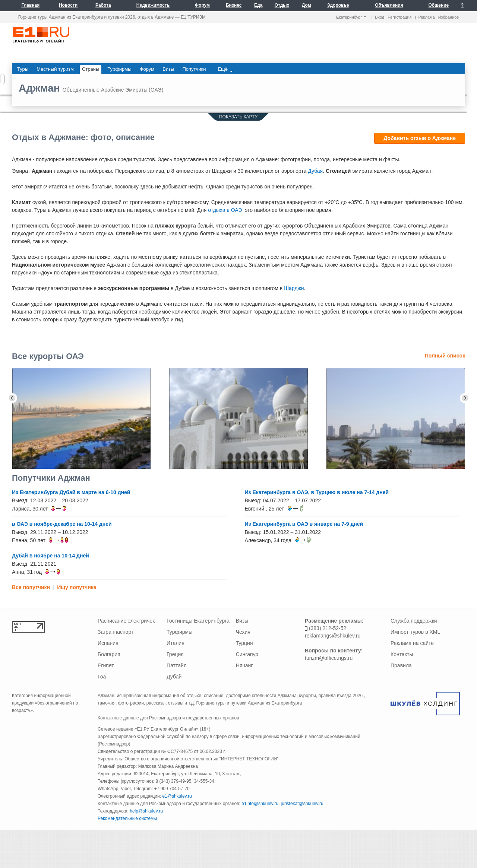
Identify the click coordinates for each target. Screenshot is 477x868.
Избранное (449, 17)
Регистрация (399, 17)
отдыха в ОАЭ (225, 210)
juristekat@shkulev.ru (302, 804)
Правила (401, 665)
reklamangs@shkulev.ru (333, 636)
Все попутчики (31, 587)
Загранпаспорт (116, 632)
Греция (175, 654)
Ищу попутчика (77, 587)
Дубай (174, 677)
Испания (108, 643)
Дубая (315, 171)
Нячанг (244, 665)
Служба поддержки (414, 621)
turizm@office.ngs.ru (329, 658)
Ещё (225, 69)
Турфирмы (179, 632)
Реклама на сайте (412, 643)
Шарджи (294, 288)
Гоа (102, 677)
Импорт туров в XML (415, 632)
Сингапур (247, 654)
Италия (176, 643)
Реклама (427, 17)
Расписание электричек (126, 621)
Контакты (402, 654)
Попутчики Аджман (51, 478)
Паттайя (176, 665)
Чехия (243, 632)
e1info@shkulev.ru (260, 804)
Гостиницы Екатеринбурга (198, 621)
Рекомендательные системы (127, 818)
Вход (380, 17)
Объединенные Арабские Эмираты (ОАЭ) (113, 90)
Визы (242, 621)
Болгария (109, 654)
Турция (244, 643)
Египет (106, 665)
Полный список (445, 356)
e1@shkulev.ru (177, 796)
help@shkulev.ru (146, 811)
